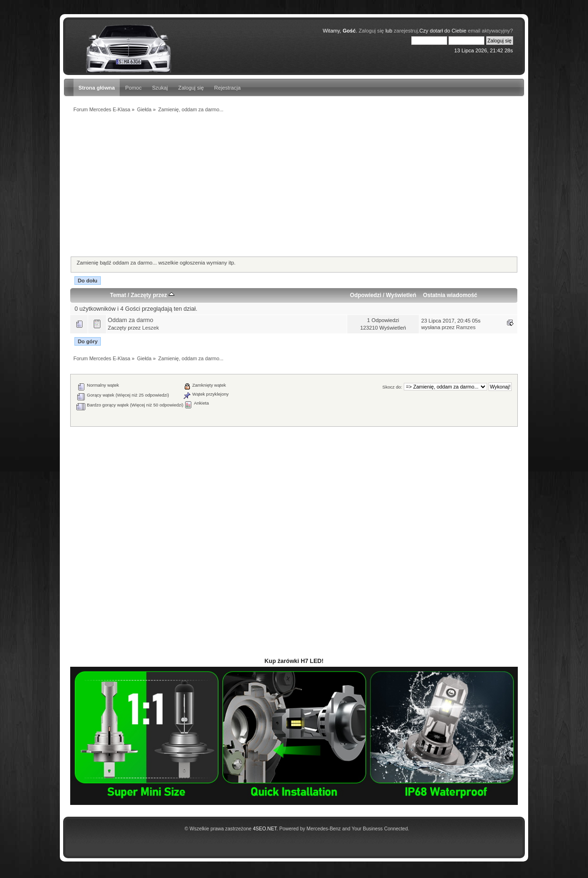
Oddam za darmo (131, 320)
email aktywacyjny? (490, 31)
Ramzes (466, 327)
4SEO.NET (265, 829)
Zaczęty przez (152, 295)
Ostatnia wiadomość (450, 295)
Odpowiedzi (366, 295)
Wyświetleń (401, 295)
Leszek (151, 328)
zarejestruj (406, 31)
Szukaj (160, 88)
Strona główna (96, 88)
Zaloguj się (191, 88)
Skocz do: (392, 387)
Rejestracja (228, 88)
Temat (118, 295)
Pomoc (134, 88)
